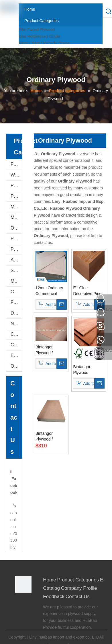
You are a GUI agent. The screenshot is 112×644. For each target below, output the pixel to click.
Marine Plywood (16, 281)
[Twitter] (19, 618)
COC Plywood (16, 345)
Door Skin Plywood (16, 313)
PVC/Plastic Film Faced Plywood (16, 239)
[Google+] (19, 610)
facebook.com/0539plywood (14, 533)
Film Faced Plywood (37, 30)
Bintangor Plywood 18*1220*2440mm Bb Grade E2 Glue (89, 370)
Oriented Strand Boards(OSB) (16, 228)
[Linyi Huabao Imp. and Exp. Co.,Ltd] (23, 584)
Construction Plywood (16, 334)
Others (16, 366)
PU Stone (16, 186)
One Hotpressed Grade (39, 36)
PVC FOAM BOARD (16, 196)
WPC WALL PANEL (16, 175)
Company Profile (79, 588)
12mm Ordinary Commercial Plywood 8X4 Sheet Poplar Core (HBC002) (49, 291)
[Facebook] (19, 602)
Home (49, 580)
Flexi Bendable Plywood (16, 302)
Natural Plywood (16, 324)
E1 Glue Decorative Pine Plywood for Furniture (87, 291)
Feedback (54, 597)
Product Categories (78, 580)
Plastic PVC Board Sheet (16, 249)
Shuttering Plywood (16, 270)
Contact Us (78, 597)
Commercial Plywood (16, 292)
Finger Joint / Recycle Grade (44, 43)
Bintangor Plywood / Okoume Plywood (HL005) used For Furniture (51, 437)
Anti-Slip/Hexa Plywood (16, 260)
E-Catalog (16, 355)
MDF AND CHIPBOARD (16, 217)
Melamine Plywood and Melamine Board (16, 207)
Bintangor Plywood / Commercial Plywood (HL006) (51, 350)
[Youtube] (19, 625)
